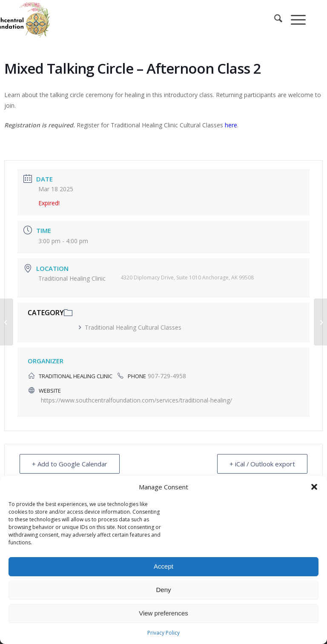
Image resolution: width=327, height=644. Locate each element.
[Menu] (294, 20)
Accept (163, 566)
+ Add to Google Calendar (70, 464)
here (231, 125)
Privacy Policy (163, 633)
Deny (163, 590)
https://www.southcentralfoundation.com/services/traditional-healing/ (136, 400)
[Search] (274, 20)
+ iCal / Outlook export (262, 464)
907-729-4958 (167, 376)
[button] (314, 487)
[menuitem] (274, 20)
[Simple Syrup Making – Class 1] (320, 322)
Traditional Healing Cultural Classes (130, 327)
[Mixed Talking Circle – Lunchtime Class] (7, 322)
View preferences (163, 613)
